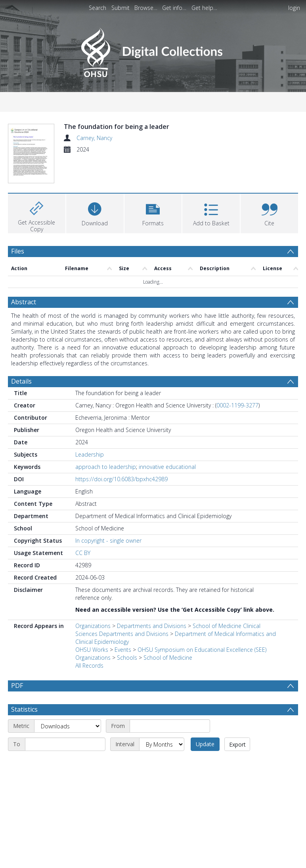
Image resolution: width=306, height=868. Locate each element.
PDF (17, 686)
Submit (120, 8)
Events (123, 650)
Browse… (146, 8)
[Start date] (170, 745)
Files (18, 251)
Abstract (24, 302)
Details (21, 381)
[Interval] (162, 763)
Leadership (90, 454)
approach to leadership (106, 467)
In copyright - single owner (108, 541)
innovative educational (167, 467)
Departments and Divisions (152, 626)
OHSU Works (92, 650)
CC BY (83, 553)
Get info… (174, 8)
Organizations (93, 626)
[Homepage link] (153, 50)
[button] (153, 212)
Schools (127, 658)
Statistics (24, 728)
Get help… (204, 8)
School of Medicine (168, 658)
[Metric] (68, 745)
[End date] (65, 763)
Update (205, 763)
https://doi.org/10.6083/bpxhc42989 (121, 479)
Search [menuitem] (98, 8)
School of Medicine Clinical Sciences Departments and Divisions (168, 630)
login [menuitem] (294, 8)
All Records (89, 665)
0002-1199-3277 (237, 405)
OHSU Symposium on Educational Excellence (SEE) (202, 650)
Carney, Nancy (94, 138)
